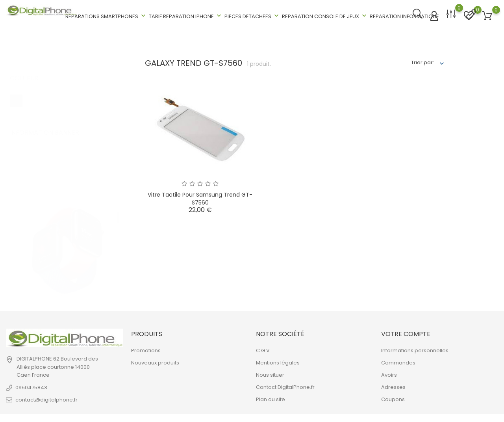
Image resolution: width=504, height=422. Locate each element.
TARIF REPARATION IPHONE (186, 16)
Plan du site (271, 399)
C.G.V (263, 350)
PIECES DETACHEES (252, 16)
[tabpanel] (68, 219)
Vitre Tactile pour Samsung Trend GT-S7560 (200, 198)
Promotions (146, 350)
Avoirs (389, 374)
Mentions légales (278, 362)
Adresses (393, 386)
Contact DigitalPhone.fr (285, 386)
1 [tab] (118, 209)
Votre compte (406, 333)
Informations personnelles (415, 350)
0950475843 (31, 387)
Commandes (398, 362)
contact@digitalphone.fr (46, 399)
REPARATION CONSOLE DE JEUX (325, 16)
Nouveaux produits (155, 362)
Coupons (393, 399)
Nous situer (270, 374)
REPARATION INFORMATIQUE (404, 16)
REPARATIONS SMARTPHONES (106, 16)
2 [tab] (118, 227)
